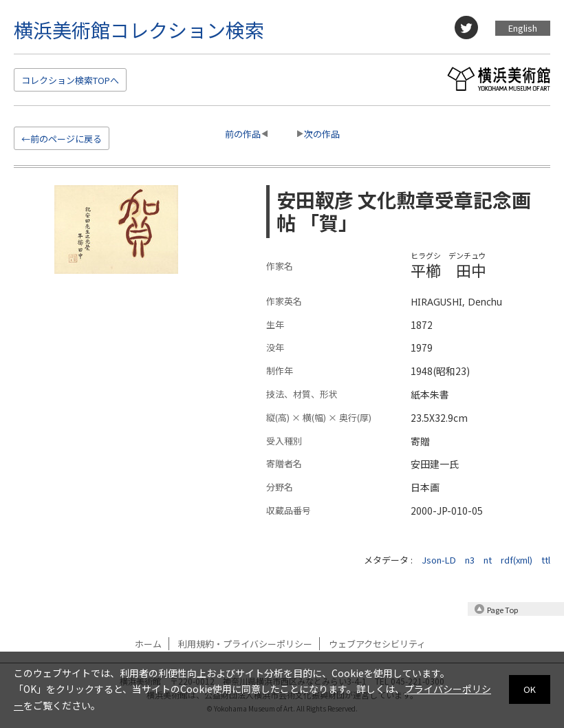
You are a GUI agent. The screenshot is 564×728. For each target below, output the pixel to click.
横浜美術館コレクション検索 (139, 30)
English (523, 28)
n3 (470, 560)
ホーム (148, 644)
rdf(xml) (517, 560)
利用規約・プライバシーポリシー (245, 644)
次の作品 (322, 134)
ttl (546, 560)
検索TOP (70, 80)
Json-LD (439, 560)
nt (488, 560)
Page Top (502, 610)
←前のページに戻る (62, 139)
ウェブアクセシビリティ (377, 644)
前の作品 (243, 134)
